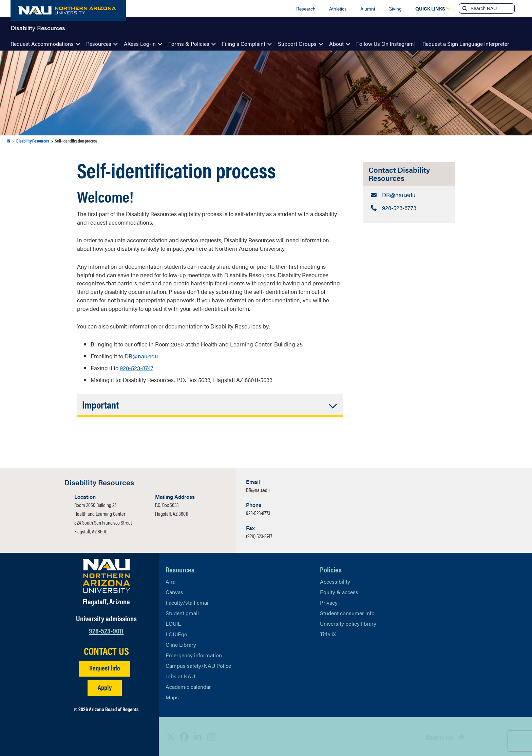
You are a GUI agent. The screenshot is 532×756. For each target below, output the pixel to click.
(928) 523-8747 (259, 536)
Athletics (338, 8)
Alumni (368, 8)
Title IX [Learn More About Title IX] (328, 634)
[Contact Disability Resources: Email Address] (409, 195)
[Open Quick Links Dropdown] (430, 8)
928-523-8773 (258, 513)
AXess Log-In (140, 44)
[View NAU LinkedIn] (198, 736)
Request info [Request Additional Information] (105, 667)
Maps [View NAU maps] (172, 697)
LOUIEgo (176, 634)
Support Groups (297, 44)
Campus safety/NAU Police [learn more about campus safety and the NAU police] (198, 665)
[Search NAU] (492, 8)
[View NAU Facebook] (184, 736)
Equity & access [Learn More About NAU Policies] (339, 592)
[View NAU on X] (171, 736)
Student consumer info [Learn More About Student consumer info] (347, 613)
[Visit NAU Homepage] (106, 575)
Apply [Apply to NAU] (105, 687)
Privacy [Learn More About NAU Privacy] (329, 602)
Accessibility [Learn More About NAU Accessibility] (335, 581)
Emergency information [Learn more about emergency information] (194, 655)
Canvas (174, 592)
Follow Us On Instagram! (386, 44)
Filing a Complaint (244, 44)
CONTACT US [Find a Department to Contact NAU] (106, 650)
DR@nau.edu (141, 356)
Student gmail (182, 613)
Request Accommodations (42, 44)
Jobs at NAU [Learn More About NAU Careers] (180, 676)
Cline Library (181, 644)
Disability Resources (38, 29)
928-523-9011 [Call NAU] (106, 630)
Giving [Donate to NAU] (395, 8)
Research (306, 8)
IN (8, 141)
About (336, 44)
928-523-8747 (137, 368)
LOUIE (173, 623)
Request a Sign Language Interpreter (466, 44)
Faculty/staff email (188, 602)
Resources (99, 44)
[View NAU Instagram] (211, 736)
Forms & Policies (189, 44)
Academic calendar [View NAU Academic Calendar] (188, 686)
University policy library (348, 623)
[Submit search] (464, 8)
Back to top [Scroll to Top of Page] (440, 736)
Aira (170, 581)
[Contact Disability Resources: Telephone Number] (409, 207)
